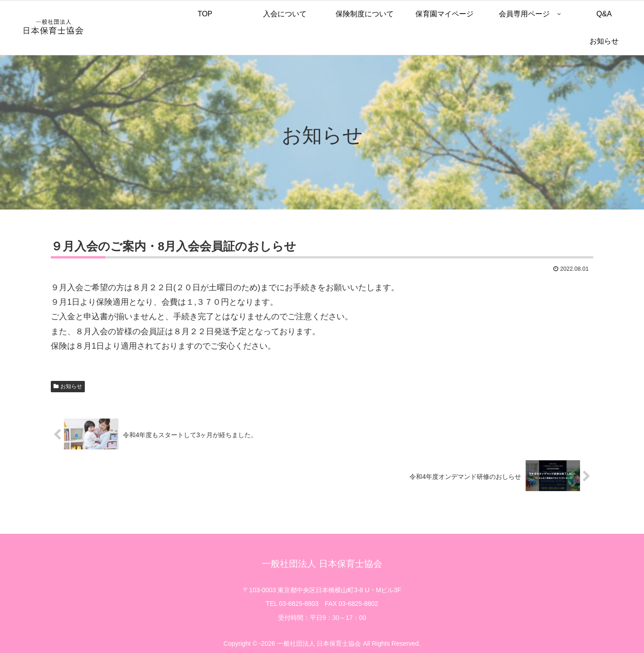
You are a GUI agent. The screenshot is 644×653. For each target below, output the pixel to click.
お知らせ (71, 386)
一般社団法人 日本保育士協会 (322, 564)
